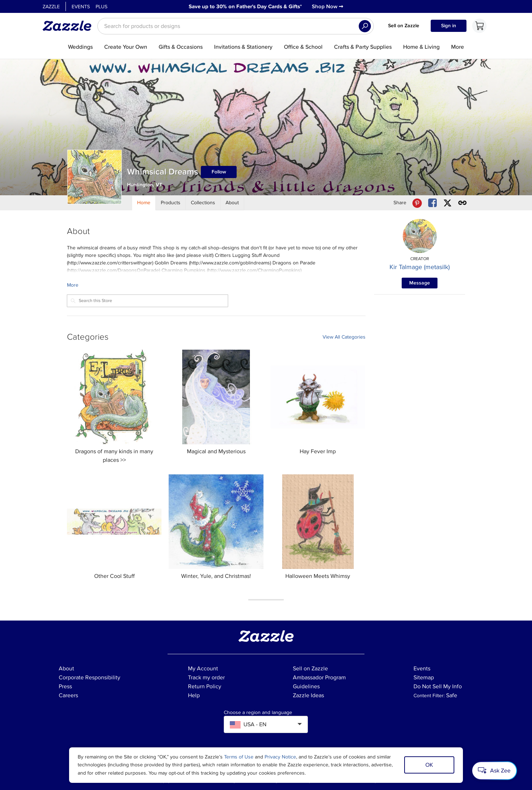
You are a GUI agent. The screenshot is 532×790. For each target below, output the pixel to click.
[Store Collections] (203, 203)
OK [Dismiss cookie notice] (429, 765)
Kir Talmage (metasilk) (420, 267)
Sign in (449, 26)
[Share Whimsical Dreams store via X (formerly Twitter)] (448, 203)
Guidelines (306, 686)
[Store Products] (171, 203)
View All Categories (344, 337)
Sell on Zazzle (404, 26)
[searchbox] (236, 26)
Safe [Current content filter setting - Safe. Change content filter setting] (452, 695)
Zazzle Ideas (308, 695)
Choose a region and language (258, 713)
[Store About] (232, 203)
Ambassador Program (319, 678)
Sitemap (424, 678)
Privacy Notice (280, 757)
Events (81, 7)
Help (194, 695)
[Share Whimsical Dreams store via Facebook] (432, 203)
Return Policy (205, 686)
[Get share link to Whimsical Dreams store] (463, 203)
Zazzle (51, 7)
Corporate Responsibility (90, 678)
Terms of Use (239, 757)
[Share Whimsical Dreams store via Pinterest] (417, 203)
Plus (101, 7)
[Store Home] (144, 203)
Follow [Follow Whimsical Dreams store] (219, 172)
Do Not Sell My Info (438, 686)
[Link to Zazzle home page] (69, 26)
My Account (203, 669)
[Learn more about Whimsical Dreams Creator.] (216, 285)
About (66, 669)
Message (420, 283)
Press (65, 686)
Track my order (206, 678)
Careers (68, 695)
